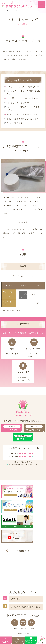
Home (3, 11)
